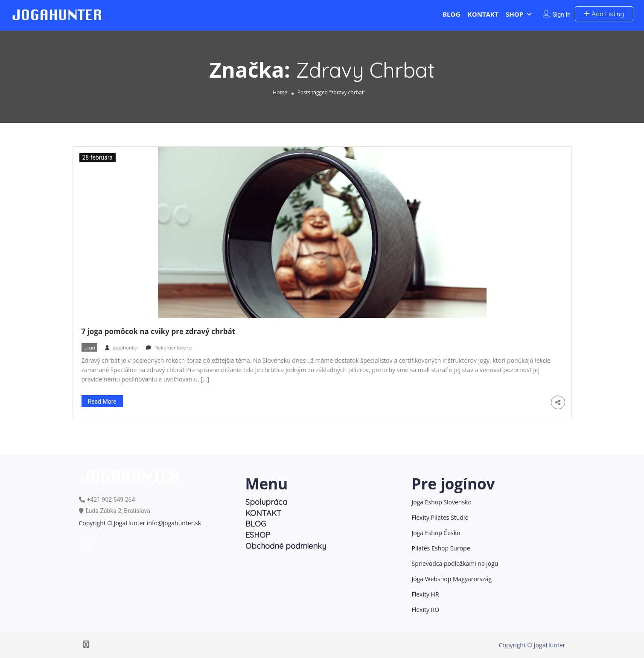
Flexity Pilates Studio (440, 517)
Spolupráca (266, 502)
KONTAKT (483, 14)
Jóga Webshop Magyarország (452, 579)
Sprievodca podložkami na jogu (455, 563)
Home (280, 92)
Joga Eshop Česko (436, 533)
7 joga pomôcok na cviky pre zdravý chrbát (159, 331)
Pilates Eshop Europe (441, 548)
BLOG (451, 14)
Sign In (562, 15)
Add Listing (604, 14)
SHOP (514, 14)
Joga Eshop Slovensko (442, 502)
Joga (89, 348)
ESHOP (258, 535)
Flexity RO (426, 610)
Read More (102, 402)
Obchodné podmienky (286, 546)
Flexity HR (425, 594)
